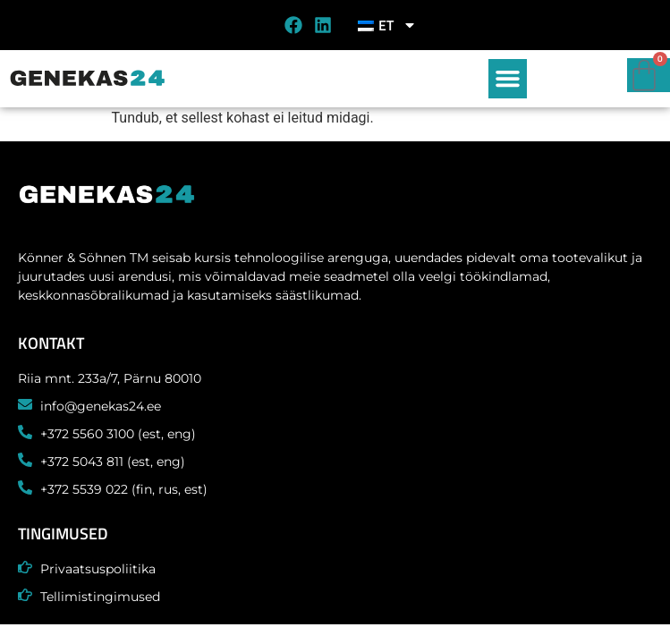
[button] (508, 79)
